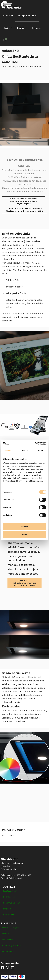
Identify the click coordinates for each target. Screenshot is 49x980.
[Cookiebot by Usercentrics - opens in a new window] (35, 443)
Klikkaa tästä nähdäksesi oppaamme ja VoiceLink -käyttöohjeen (24, 201)
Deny (24, 534)
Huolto (7, 28)
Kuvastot (36, 28)
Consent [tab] (9, 450)
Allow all (24, 526)
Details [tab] (24, 450)
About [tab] (40, 450)
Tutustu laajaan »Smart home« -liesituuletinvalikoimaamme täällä (25, 210)
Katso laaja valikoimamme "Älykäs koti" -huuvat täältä (24, 583)
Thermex (21, 28)
